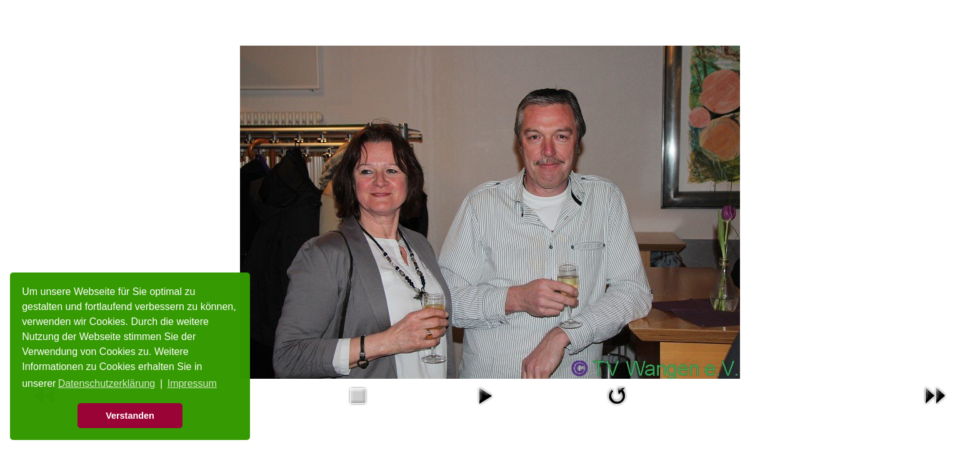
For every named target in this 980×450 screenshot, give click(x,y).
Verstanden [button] (130, 416)
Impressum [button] (192, 383)
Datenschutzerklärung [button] (107, 383)
